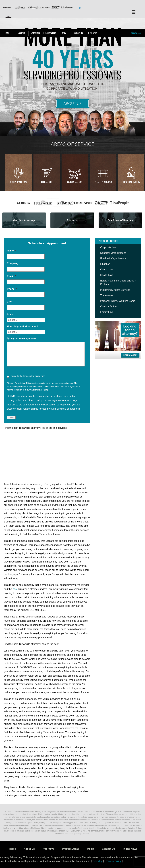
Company (13, 263)
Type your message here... (22, 339)
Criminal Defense (110, 307)
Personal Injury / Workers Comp (118, 301)
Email (11, 276)
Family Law (107, 312)
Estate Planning (103, 182)
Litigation (47, 182)
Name (11, 251)
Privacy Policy (114, 861)
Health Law (106, 275)
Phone (12, 289)
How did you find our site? (22, 327)
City (9, 302)
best (15, 589)
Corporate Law (19, 182)
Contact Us (78, 33)
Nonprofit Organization (75, 180)
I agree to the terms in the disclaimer (27, 376)
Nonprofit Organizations (113, 253)
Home (7, 33)
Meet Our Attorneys (24, 220)
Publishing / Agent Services (115, 290)
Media (64, 33)
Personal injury (131, 182)
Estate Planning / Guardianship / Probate (118, 282)
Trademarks (107, 295)
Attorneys (35, 33)
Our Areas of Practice (120, 220)
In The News (92, 33)
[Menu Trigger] (134, 12)
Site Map (98, 861)
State (10, 315)
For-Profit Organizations (113, 258)
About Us (21, 33)
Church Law (107, 270)
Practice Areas (50, 33)
